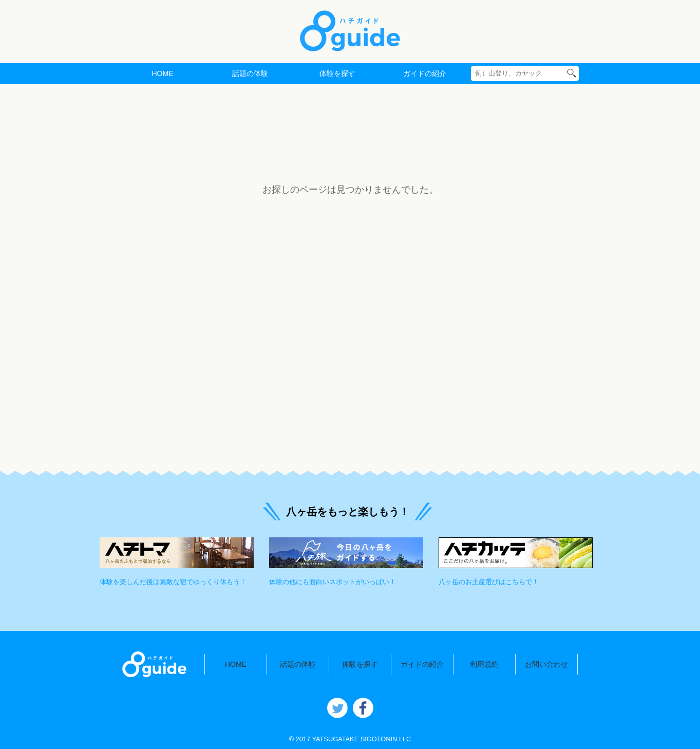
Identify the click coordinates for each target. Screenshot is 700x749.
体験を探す (337, 73)
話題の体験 (250, 73)
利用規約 (484, 664)
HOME (162, 73)
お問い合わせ (546, 664)
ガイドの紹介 (425, 73)
